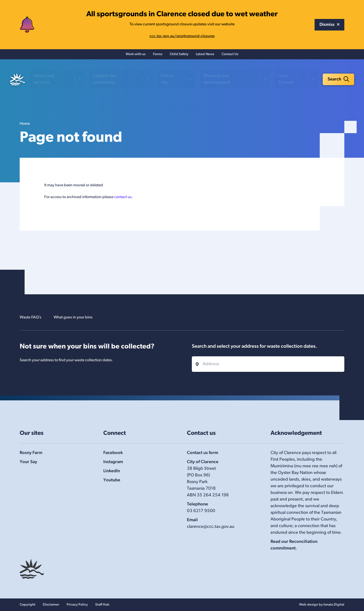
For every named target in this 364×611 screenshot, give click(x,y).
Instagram (113, 462)
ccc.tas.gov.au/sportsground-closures (182, 36)
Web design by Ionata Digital (322, 605)
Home (25, 126)
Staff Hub (102, 605)
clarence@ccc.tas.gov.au (211, 527)
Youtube (112, 480)
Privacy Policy (77, 605)
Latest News (205, 55)
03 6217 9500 (201, 511)
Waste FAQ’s (32, 317)
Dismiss (329, 25)
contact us (123, 199)
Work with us (136, 55)
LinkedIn (112, 471)
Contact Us (230, 55)
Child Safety (179, 55)
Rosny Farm (31, 453)
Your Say (28, 462)
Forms (158, 55)
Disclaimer (51, 605)
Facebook (113, 453)
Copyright (28, 605)
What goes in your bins (78, 317)
